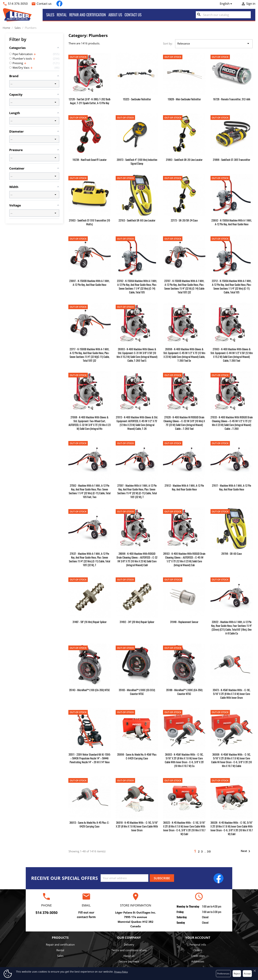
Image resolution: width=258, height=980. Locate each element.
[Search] (223, 15)
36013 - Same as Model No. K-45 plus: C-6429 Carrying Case (89, 824)
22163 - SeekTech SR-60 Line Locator (137, 220)
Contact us (44, 4)
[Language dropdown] (227, 4)
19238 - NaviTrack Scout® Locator (90, 160)
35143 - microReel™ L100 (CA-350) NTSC (89, 690)
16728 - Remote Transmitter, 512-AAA (232, 99)
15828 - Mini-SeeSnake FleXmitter (184, 99)
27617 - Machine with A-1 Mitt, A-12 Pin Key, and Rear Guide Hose (232, 487)
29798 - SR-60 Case (232, 553)
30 (209, 851)
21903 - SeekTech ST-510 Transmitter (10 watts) (89, 222)
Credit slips (198, 956)
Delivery (129, 945)
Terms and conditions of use (129, 950)
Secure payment (129, 961)
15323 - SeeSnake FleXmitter (137, 99)
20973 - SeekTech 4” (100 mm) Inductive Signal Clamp (137, 161)
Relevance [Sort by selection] (214, 44)
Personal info (198, 945)
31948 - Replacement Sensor (184, 622)
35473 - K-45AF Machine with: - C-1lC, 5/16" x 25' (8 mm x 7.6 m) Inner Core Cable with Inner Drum (232, 694)
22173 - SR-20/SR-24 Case (184, 220)
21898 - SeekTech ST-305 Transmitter (232, 160)
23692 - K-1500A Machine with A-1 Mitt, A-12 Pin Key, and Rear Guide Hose (232, 222)
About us (115, 15)
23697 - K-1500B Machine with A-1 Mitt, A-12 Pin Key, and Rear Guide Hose (89, 283)
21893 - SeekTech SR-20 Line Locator (184, 160)
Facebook (59, 4)
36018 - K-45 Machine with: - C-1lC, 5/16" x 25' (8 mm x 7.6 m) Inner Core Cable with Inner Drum (137, 826)
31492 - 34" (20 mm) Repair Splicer (137, 622)
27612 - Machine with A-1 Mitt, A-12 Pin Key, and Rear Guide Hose (184, 487)
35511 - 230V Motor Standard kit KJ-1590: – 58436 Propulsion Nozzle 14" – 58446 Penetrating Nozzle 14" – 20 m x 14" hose (90, 758)
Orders (198, 950)
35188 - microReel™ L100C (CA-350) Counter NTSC (184, 692)
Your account (198, 938)
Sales (50, 15)
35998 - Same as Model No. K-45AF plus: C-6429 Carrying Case (137, 756)
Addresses (198, 961)
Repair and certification (88, 15)
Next (246, 851)
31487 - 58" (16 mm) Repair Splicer (90, 622)
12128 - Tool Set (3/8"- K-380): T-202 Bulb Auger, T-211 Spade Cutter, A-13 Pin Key (90, 101)
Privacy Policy (121, 972)
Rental (62, 15)
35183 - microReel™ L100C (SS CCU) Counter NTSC (137, 692)
